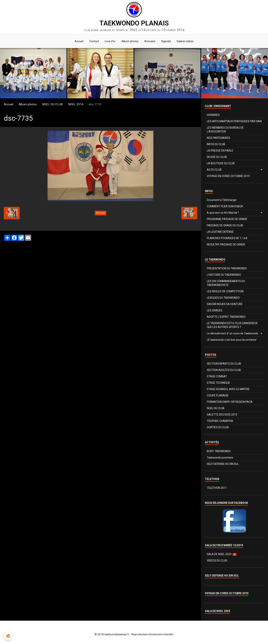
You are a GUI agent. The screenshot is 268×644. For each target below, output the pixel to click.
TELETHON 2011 (217, 488)
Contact (94, 41)
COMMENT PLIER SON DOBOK (225, 206)
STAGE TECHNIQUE (218, 383)
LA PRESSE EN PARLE (220, 151)
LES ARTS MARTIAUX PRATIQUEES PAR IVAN (234, 121)
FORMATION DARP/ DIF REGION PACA (230, 402)
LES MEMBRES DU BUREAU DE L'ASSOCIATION (225, 130)
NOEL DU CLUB (52, 104)
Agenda (166, 41)
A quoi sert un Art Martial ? (223, 213)
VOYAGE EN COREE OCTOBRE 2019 (228, 176)
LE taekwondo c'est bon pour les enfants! (232, 340)
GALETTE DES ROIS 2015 (222, 415)
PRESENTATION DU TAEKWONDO (227, 268)
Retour (101, 213)
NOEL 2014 (76, 104)
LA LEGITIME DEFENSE (220, 232)
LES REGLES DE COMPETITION (225, 291)
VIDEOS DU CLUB (217, 561)
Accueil (79, 41)
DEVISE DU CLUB (217, 157)
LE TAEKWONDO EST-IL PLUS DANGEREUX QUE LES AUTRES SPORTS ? (232, 325)
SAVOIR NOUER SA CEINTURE (225, 304)
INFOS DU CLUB (216, 144)
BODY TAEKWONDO (219, 451)
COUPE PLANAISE (218, 395)
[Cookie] (8, 636)
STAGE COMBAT (217, 376)
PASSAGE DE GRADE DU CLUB (225, 225)
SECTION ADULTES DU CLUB (224, 370)
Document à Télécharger (222, 200)
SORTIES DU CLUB (218, 427)
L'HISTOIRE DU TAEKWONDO (224, 275)
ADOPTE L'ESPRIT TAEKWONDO (226, 317)
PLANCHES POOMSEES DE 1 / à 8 (227, 238)
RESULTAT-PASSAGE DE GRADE (226, 244)
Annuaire (150, 41)
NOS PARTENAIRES (219, 138)
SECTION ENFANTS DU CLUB (224, 364)
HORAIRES (213, 115)
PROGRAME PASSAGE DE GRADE (227, 219)
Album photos (130, 41)
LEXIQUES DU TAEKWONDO (223, 298)
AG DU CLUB (214, 170)
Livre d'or (110, 41)
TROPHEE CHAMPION (220, 421)
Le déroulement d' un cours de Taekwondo (233, 333)
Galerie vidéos (185, 41)
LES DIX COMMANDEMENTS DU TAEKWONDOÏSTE (226, 283)
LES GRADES (215, 310)
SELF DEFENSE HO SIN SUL (223, 464)
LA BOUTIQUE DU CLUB (221, 163)
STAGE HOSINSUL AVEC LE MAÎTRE (228, 389)
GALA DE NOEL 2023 (222, 554)
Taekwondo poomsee (220, 458)
